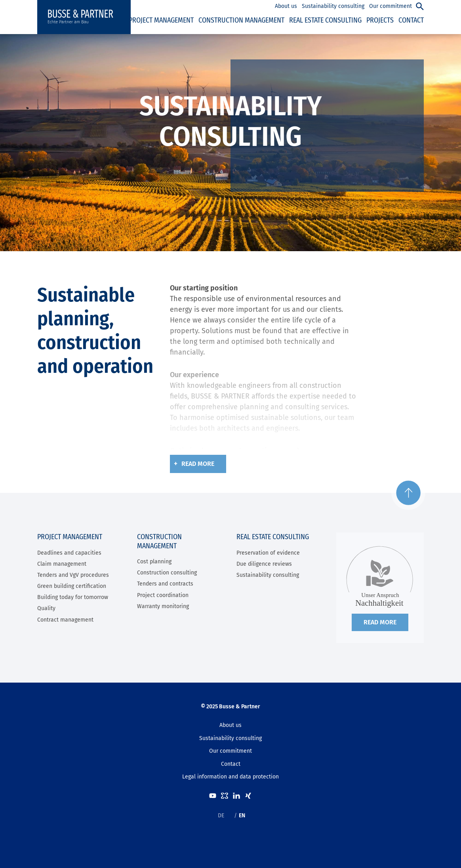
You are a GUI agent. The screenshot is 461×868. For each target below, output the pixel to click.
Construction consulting (167, 573)
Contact (231, 764)
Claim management (62, 564)
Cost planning (154, 562)
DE (221, 816)
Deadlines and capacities (69, 553)
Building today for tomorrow (73, 597)
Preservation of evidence (268, 553)
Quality (46, 608)
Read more (198, 464)
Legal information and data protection (230, 777)
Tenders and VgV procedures (73, 575)
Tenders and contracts (165, 584)
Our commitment (230, 751)
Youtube (213, 796)
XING (248, 796)
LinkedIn (236, 796)
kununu (225, 796)
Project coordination (163, 595)
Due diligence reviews (264, 564)
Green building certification (72, 586)
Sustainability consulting (268, 575)
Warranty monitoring (163, 606)
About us (230, 725)
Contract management (65, 620)
